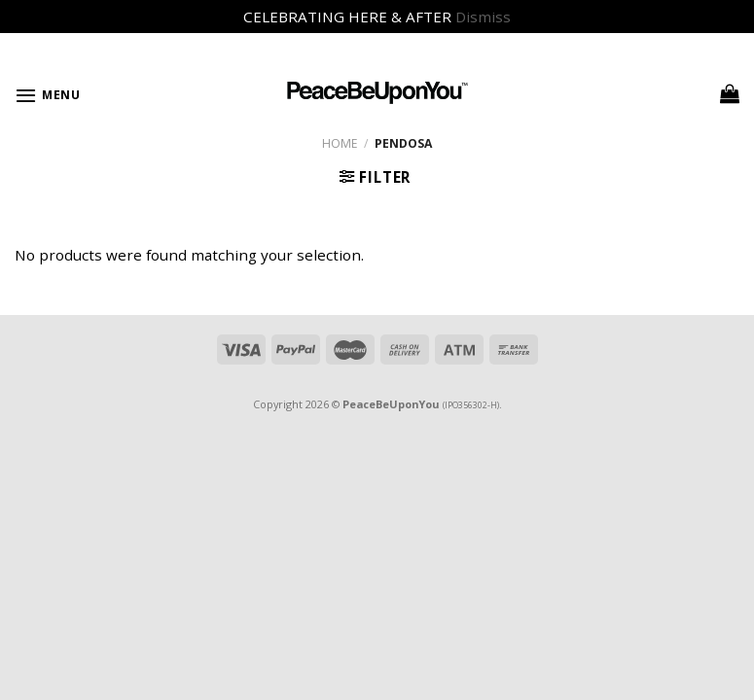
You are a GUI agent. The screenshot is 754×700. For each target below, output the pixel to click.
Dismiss (483, 17)
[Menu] (48, 95)
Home (340, 143)
